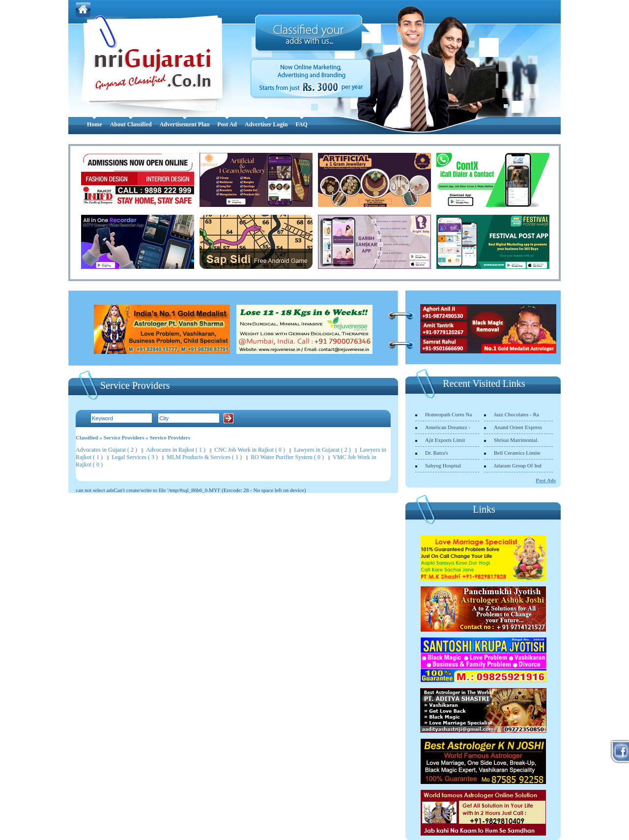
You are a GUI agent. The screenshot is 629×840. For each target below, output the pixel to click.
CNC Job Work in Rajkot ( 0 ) (250, 450)
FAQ (301, 124)
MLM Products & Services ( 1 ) (204, 457)
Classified (87, 437)
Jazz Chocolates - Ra (516, 414)
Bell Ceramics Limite (517, 453)
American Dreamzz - (448, 427)
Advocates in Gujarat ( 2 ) (106, 450)
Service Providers (124, 437)
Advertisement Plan (185, 124)
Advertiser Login (266, 124)
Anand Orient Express (518, 427)
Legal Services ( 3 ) (135, 457)
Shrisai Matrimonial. (516, 440)
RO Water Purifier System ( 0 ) (287, 457)
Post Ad (227, 124)
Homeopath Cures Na (448, 414)
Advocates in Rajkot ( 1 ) (176, 450)
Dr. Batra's (437, 453)
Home (95, 124)
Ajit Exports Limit (445, 440)
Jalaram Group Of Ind (518, 465)
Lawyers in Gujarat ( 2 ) (322, 450)
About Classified (131, 124)
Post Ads (546, 480)
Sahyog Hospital (443, 465)
